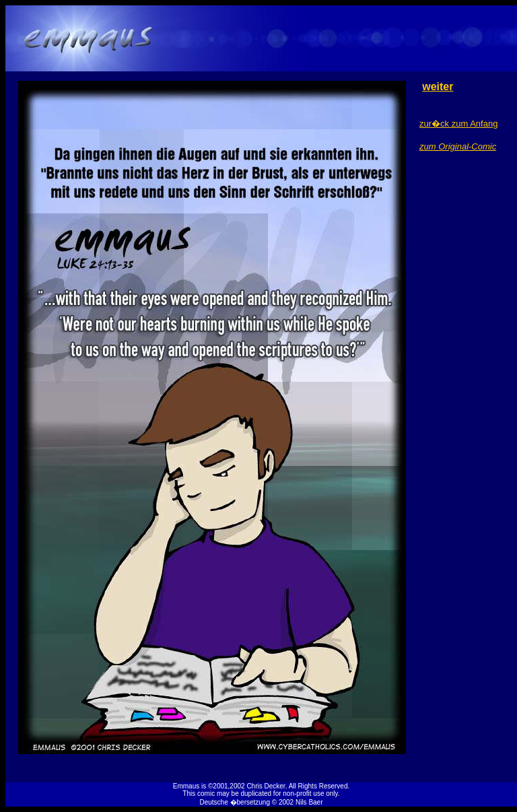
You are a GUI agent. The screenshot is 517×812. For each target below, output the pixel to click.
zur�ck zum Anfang (458, 124)
